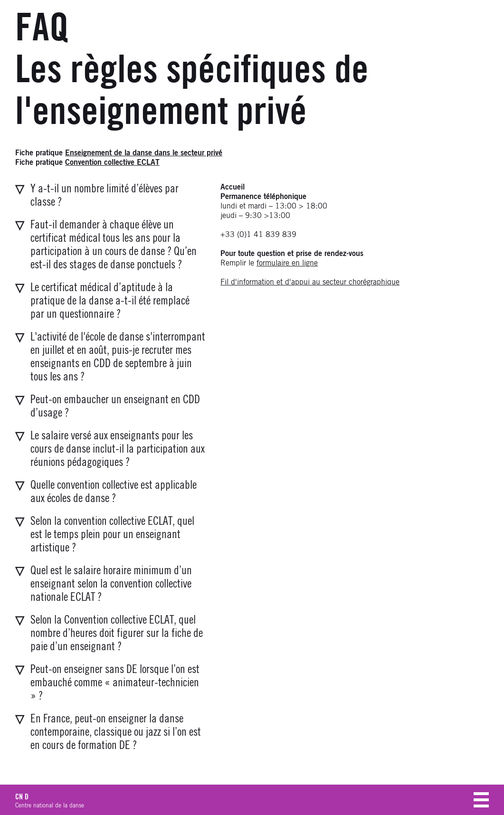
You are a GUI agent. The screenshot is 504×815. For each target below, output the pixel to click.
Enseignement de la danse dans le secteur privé (144, 153)
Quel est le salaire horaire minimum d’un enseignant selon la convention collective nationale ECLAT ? (111, 584)
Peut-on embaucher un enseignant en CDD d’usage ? (115, 407)
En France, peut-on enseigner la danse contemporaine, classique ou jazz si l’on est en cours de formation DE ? (116, 732)
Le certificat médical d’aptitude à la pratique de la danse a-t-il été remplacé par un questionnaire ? (110, 301)
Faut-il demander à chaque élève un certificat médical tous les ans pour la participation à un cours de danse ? (114, 245)
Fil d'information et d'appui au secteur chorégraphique (310, 282)
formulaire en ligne (287, 263)
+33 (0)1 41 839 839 (258, 235)
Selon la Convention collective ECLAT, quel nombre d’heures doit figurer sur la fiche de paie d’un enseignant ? (117, 634)
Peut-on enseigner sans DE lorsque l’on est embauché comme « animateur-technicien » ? (115, 683)
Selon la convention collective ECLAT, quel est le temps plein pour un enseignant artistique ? (112, 535)
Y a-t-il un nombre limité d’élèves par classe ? (105, 196)
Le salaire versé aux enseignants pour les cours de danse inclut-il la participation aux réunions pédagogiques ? (118, 449)
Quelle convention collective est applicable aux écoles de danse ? (114, 492)
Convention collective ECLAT (112, 162)
